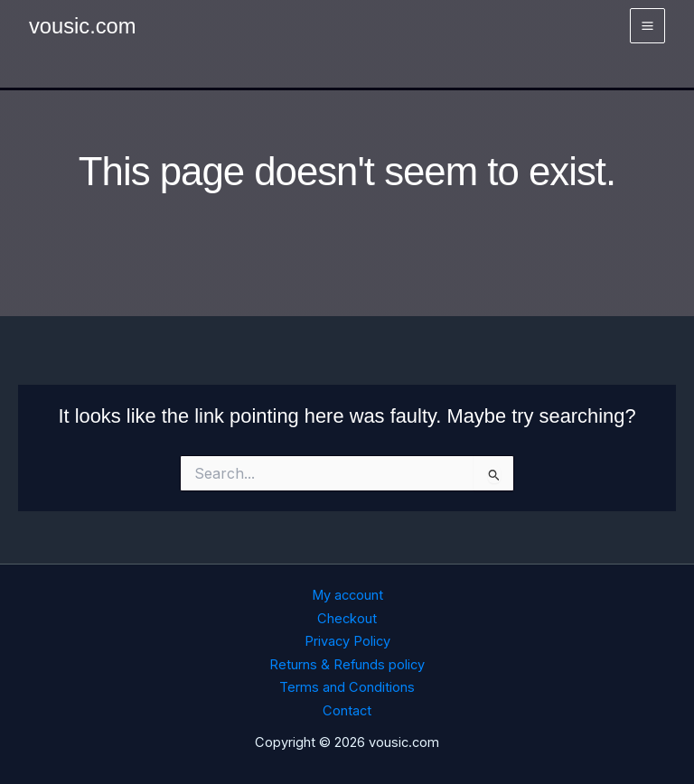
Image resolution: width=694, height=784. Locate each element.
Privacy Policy (347, 641)
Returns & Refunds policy (347, 665)
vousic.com (83, 26)
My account (347, 595)
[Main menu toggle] (647, 26)
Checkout (347, 619)
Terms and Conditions (347, 687)
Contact (347, 711)
